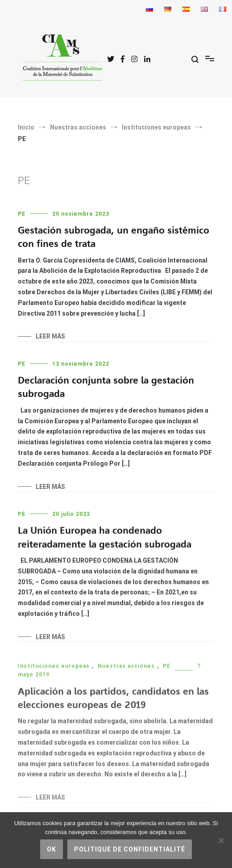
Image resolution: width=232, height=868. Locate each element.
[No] (221, 840)
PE (22, 214)
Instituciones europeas (54, 669)
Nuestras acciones (126, 669)
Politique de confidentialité (130, 849)
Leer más (50, 336)
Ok (52, 849)
